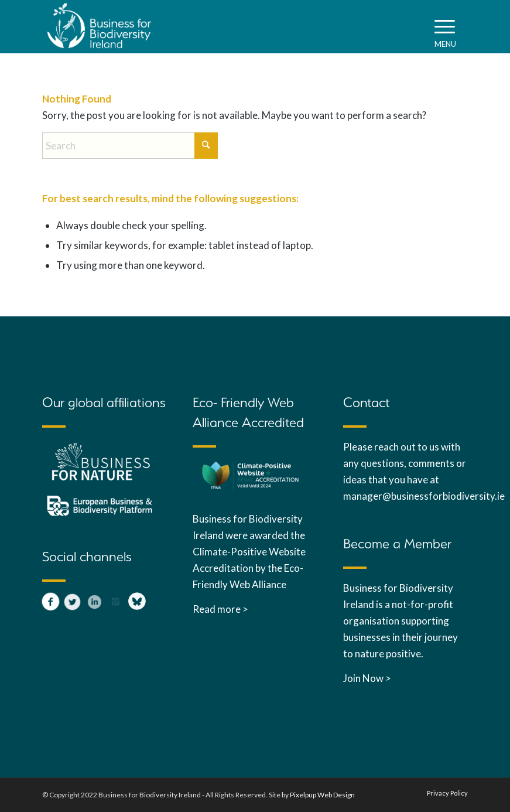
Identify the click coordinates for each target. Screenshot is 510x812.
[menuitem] (445, 26)
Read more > (220, 609)
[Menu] (445, 26)
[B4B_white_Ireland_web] (100, 26)
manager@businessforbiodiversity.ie (425, 496)
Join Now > (367, 678)
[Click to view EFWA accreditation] (251, 476)
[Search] (130, 146)
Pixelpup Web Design (322, 795)
